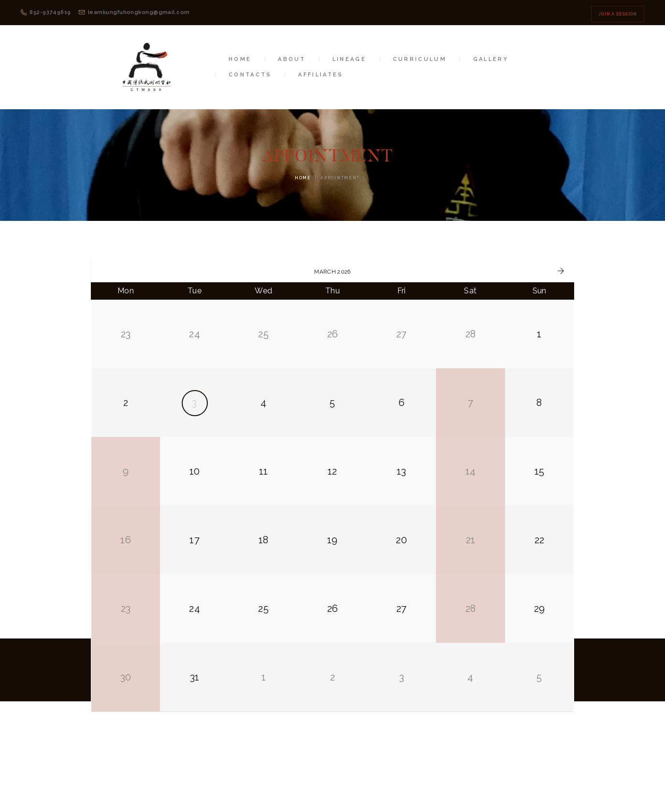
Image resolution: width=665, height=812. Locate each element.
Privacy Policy (425, 781)
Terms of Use (364, 781)
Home (303, 178)
